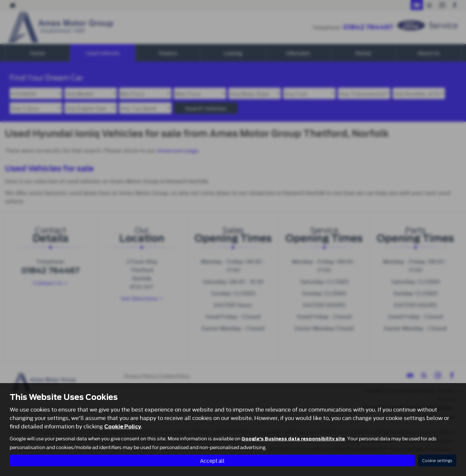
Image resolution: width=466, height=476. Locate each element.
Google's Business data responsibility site (293, 438)
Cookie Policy (123, 426)
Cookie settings (437, 460)
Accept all (212, 460)
